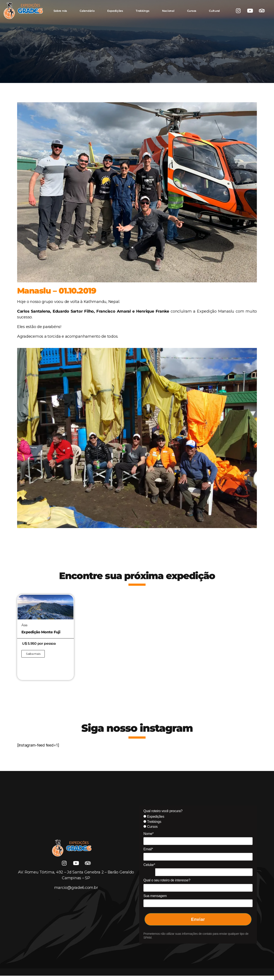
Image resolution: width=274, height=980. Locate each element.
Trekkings (143, 11)
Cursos (192, 11)
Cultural (214, 11)
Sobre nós (60, 11)
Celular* (149, 865)
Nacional (168, 11)
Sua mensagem (155, 896)
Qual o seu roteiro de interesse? (167, 880)
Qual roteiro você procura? (163, 811)
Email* (148, 849)
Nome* (149, 834)
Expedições (115, 11)
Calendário (87, 11)
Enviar (198, 919)
